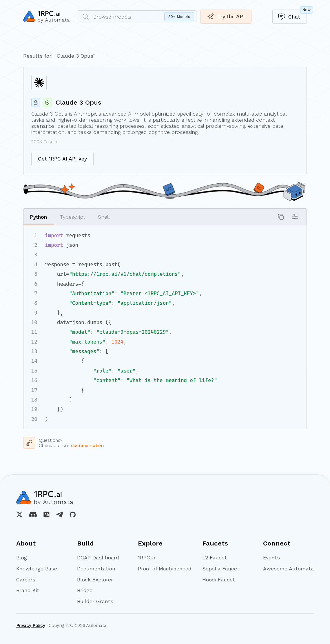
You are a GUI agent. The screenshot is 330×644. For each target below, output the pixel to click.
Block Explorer (95, 580)
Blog (22, 558)
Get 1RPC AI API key (62, 159)
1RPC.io (147, 558)
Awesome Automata (288, 569)
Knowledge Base (37, 569)
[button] (281, 217)
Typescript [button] (73, 217)
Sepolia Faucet (221, 569)
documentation (87, 446)
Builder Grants (95, 601)
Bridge (85, 590)
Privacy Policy (31, 625)
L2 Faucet (215, 558)
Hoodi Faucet (219, 580)
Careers (26, 580)
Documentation (96, 569)
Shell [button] (104, 217)
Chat (292, 15)
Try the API (226, 17)
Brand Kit (28, 590)
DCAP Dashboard (98, 558)
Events (271, 558)
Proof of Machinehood (164, 569)
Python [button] (38, 217)
